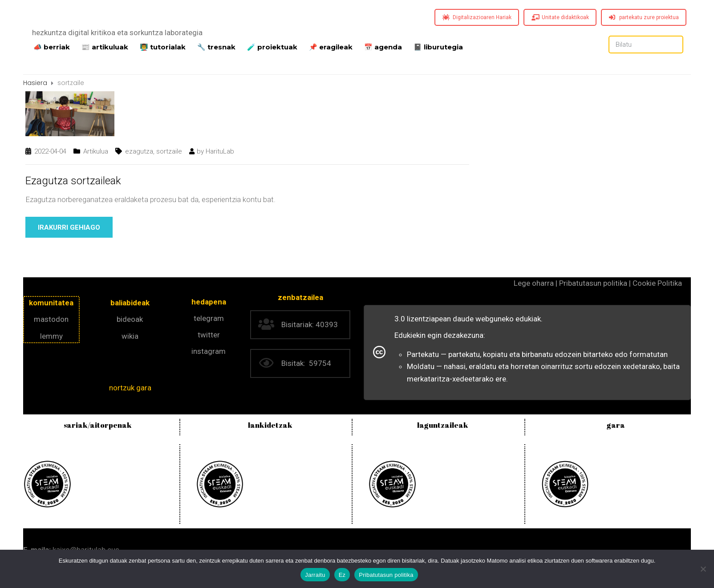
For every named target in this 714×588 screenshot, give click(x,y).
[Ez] (703, 569)
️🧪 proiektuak (272, 46)
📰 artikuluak (105, 46)
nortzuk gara (130, 388)
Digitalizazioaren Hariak (477, 17)
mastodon (51, 319)
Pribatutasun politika (386, 575)
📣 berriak (52, 46)
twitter (209, 335)
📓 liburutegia (438, 46)
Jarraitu (315, 575)
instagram (209, 351)
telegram (209, 318)
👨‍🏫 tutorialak (163, 46)
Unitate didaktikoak (560, 17)
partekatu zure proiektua (644, 17)
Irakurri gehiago (69, 227)
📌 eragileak (331, 46)
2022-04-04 (50, 151)
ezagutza (139, 151)
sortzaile (169, 151)
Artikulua (96, 151)
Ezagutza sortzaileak (73, 181)
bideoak (130, 319)
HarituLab (220, 151)
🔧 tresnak (216, 46)
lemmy (51, 336)
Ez (342, 575)
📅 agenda (383, 46)
